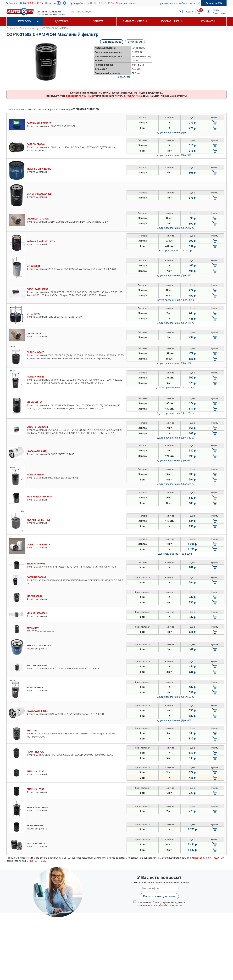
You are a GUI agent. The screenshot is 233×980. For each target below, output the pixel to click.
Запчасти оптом (135, 21)
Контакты (208, 21)
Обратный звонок (126, 3)
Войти (216, 10)
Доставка (62, 21)
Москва (14, 3)
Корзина (191, 12)
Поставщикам (172, 21)
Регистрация (220, 13)
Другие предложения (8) (175, 363)
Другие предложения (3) (175, 228)
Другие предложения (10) (175, 300)
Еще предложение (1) (175, 251)
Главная (11, 28)
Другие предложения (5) (175, 275)
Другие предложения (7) (175, 323)
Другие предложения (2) (175, 132)
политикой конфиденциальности (166, 905)
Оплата (98, 21)
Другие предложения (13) (175, 413)
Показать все (123, 77)
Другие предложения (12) (175, 387)
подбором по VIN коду (207, 858)
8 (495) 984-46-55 (33, 3)
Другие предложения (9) (175, 438)
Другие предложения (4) (175, 155)
